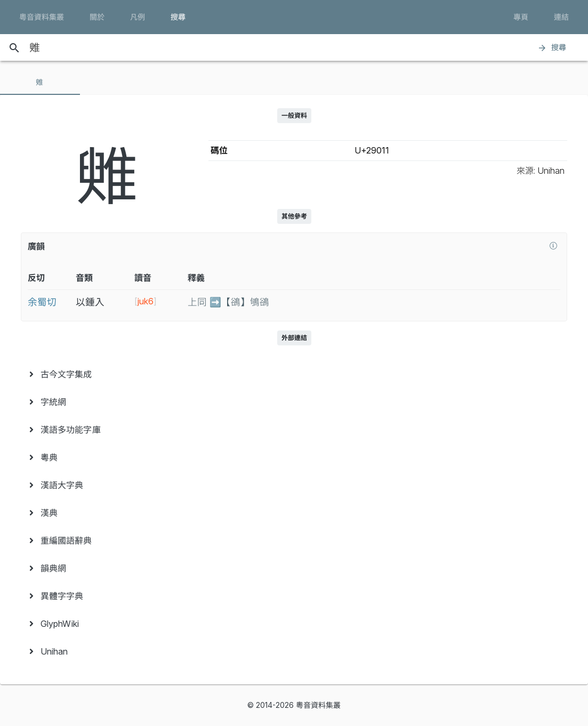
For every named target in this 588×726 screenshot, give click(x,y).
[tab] (40, 82)
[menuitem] (294, 374)
